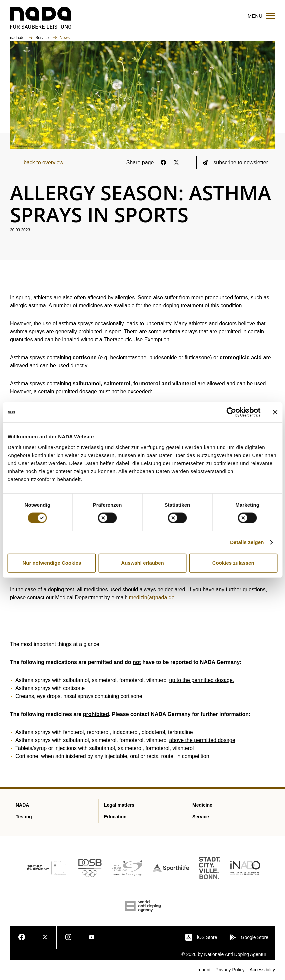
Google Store (249, 937)
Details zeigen (247, 542)
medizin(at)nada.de (152, 597)
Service (42, 38)
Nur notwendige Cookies (52, 563)
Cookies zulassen (233, 563)
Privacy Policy (230, 970)
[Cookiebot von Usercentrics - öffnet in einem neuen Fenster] (231, 412)
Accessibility (262, 970)
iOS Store (201, 937)
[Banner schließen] (275, 412)
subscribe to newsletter (235, 162)
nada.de (18, 38)
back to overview (43, 162)
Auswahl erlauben (142, 563)
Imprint (203, 970)
